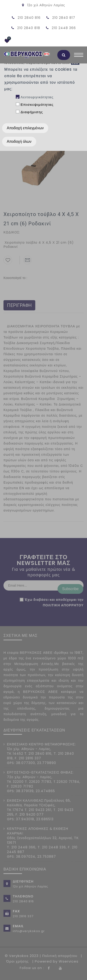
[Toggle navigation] (79, 56)
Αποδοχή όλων (19, 141)
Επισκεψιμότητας (37, 105)
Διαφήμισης (32, 112)
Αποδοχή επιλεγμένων (25, 128)
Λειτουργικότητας (37, 97)
